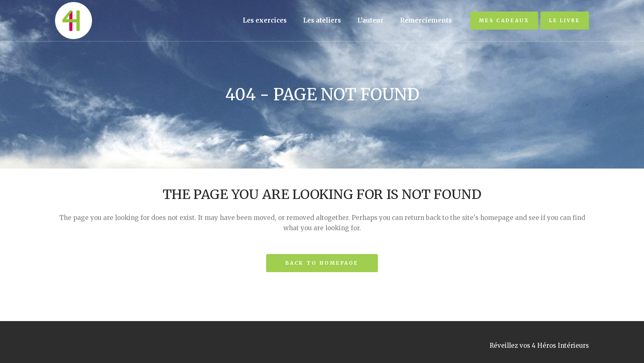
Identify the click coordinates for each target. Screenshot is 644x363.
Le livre (565, 20)
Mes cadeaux (504, 20)
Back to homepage (322, 263)
